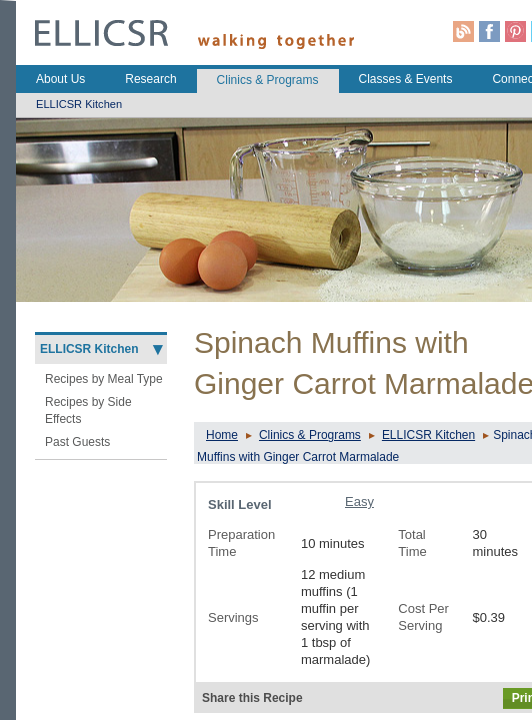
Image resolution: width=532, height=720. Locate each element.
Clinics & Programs (310, 435)
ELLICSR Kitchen (428, 435)
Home (222, 435)
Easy (359, 501)
